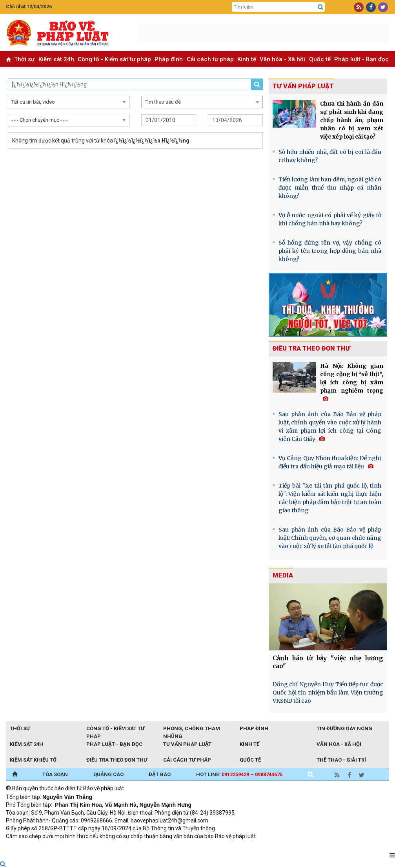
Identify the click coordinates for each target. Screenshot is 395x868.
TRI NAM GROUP (29, 847)
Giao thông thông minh (85, 847)
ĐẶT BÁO (160, 774)
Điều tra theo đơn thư (117, 760)
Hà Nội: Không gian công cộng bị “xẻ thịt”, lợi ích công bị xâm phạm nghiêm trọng (352, 382)
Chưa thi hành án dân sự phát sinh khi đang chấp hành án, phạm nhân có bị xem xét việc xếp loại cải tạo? (352, 120)
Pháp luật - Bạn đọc (361, 59)
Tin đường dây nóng (344, 728)
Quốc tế (320, 59)
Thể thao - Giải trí (341, 760)
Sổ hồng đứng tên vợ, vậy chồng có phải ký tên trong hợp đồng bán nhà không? (330, 251)
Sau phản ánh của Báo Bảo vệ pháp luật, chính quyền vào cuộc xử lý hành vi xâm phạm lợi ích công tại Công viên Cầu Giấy (330, 427)
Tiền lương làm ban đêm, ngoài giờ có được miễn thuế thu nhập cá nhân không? (330, 188)
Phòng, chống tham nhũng (192, 729)
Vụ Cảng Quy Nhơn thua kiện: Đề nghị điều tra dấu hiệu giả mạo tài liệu (330, 462)
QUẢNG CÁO (108, 774)
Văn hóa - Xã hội (282, 59)
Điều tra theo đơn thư (311, 348)
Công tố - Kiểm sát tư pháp (114, 59)
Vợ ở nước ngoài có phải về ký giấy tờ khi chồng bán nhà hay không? (330, 219)
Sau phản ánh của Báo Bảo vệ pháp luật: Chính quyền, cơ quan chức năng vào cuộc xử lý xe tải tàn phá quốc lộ (330, 538)
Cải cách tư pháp (210, 59)
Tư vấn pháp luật (187, 744)
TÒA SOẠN (55, 774)
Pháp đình (169, 59)
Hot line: (239, 774)
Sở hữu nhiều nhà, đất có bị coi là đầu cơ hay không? (330, 156)
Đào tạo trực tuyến (200, 847)
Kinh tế (247, 59)
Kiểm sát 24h (56, 59)
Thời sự (24, 59)
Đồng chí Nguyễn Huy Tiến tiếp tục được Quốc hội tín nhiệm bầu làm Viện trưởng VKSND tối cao (328, 693)
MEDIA (283, 575)
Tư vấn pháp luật (303, 86)
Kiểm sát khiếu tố (33, 760)
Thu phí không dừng (145, 847)
